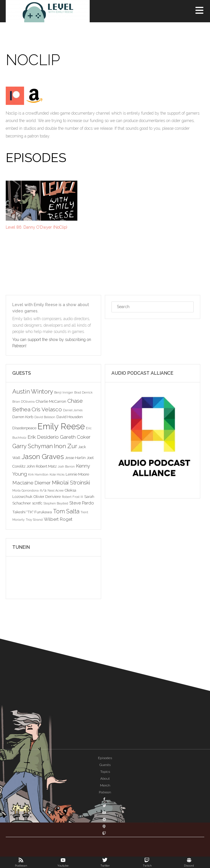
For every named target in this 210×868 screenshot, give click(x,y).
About (105, 779)
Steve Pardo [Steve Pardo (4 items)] (82, 503)
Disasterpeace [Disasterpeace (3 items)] (24, 428)
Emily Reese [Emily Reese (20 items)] (61, 426)
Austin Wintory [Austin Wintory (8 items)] (33, 391)
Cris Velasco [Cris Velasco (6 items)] (47, 409)
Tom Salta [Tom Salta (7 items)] (66, 511)
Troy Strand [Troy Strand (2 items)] (34, 520)
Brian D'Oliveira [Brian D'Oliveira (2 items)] (23, 402)
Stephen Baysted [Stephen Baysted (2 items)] (56, 503)
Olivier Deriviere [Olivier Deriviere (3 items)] (47, 496)
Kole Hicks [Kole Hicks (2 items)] (57, 474)
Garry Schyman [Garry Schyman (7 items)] (33, 446)
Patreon (105, 792)
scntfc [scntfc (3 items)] (37, 503)
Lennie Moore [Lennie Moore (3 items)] (77, 474)
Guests (105, 765)
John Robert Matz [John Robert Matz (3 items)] (42, 466)
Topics (105, 772)
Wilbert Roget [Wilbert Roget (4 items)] (58, 519)
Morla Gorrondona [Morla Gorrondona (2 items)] (25, 490)
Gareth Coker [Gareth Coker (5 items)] (75, 437)
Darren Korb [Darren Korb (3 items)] (23, 417)
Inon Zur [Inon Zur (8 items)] (65, 446)
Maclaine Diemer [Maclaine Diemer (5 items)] (32, 483)
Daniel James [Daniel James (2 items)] (73, 410)
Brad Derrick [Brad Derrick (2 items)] (83, 392)
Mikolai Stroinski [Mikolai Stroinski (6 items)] (71, 482)
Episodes (105, 758)
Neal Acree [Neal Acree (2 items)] (56, 490)
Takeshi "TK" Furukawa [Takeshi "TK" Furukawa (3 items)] (32, 512)
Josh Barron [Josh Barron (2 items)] (66, 466)
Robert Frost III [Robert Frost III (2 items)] (72, 497)
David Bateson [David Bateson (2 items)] (45, 417)
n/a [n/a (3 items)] (43, 490)
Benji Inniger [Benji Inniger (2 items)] (64, 392)
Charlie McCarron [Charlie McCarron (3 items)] (51, 401)
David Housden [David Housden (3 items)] (70, 417)
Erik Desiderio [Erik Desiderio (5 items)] (43, 437)
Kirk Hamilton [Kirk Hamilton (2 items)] (38, 474)
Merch (105, 785)
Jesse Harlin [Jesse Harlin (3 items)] (75, 458)
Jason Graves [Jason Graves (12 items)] (43, 457)
